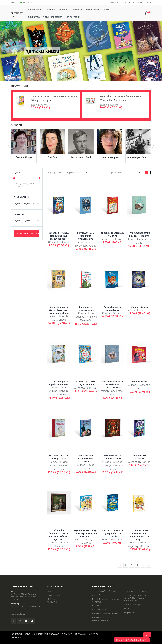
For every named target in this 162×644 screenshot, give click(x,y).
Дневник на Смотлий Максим (112, 234)
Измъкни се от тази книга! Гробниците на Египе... (86, 533)
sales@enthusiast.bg (20, 614)
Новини (63, 9)
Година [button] (19, 214)
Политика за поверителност (100, 619)
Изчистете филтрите (28, 233)
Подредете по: (55, 173)
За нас (127, 608)
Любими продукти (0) (118, 3)
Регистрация (137, 3)
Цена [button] (17, 172)
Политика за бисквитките (105, 614)
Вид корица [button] (21, 197)
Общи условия (99, 610)
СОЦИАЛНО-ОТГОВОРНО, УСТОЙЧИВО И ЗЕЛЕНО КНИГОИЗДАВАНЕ (136, 598)
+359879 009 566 (18, 607)
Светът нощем (139, 307)
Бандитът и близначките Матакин (86, 459)
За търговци (73, 17)
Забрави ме (129, 613)
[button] (148, 14)
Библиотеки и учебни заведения (45, 17)
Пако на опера (139, 382)
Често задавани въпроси (105, 591)
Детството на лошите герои (113, 457)
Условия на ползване (134, 605)
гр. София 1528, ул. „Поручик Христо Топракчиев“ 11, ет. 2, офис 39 (24, 597)
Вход (149, 3)
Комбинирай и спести (98, 9)
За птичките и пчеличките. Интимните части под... (139, 535)
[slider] (14, 178)
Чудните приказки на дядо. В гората (139, 234)
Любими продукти (52, 601)
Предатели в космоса (139, 457)
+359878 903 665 (34, 607)
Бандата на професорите (86, 308)
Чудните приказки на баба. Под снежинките (113, 385)
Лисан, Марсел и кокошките (113, 308)
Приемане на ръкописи (135, 591)
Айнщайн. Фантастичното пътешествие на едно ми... (59, 535)
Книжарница (34, 9)
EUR (12, 3)
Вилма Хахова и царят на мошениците (86, 236)
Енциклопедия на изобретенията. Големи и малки (59, 385)
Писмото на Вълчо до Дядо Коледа (59, 457)
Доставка (97, 595)
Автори (51, 9)
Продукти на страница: (121, 173)
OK (147, 635)
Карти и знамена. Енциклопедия (86, 383)
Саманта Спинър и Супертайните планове (112, 533)
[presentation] (9, 146)
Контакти (77, 9)
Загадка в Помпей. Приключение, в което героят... (59, 236)
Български (26, 3)
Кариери (96, 606)
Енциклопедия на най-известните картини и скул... (59, 310)
